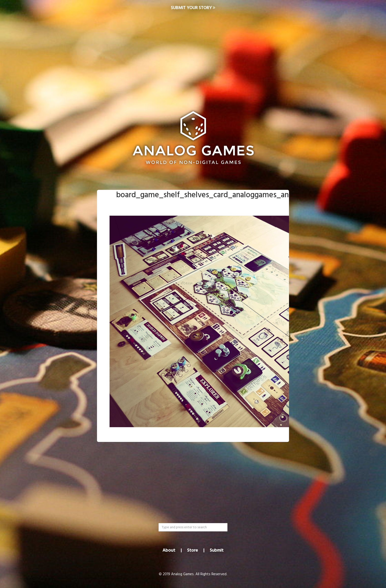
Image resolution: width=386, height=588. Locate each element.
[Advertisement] (193, 56)
